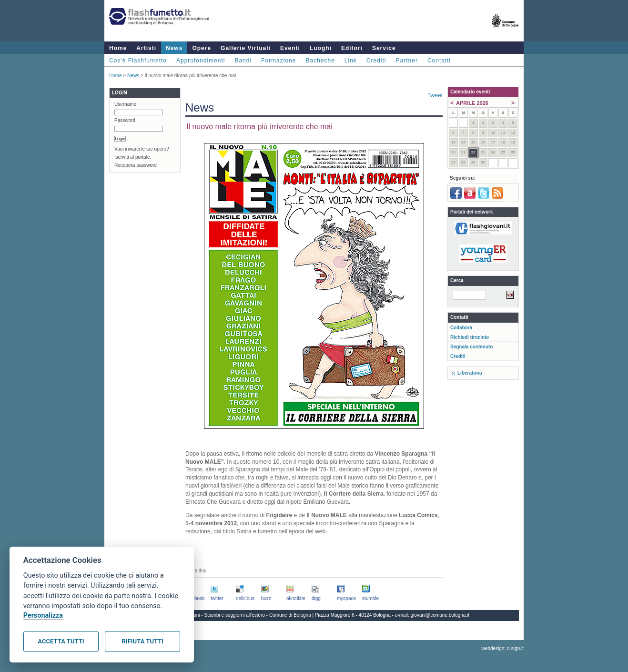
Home (118, 48)
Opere (202, 48)
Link (351, 61)
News (174, 48)
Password (125, 120)
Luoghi (321, 48)
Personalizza (43, 616)
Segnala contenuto (471, 347)
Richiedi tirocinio (470, 337)
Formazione (279, 61)
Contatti (439, 61)
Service (384, 48)
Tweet (435, 95)
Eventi (290, 48)
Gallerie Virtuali (246, 48)
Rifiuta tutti (143, 641)
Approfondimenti (201, 61)
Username (125, 104)
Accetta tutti (61, 641)
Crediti (376, 61)
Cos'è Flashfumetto (138, 61)
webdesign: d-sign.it (503, 648)
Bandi (243, 61)
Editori (352, 48)
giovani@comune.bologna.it (440, 615)
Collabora (461, 328)
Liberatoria (470, 373)
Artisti (146, 48)
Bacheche (320, 61)
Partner (407, 61)
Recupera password (136, 165)
